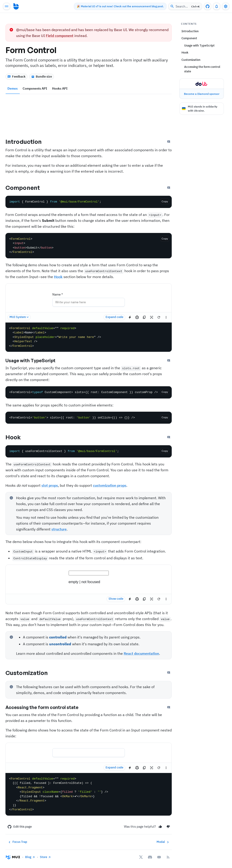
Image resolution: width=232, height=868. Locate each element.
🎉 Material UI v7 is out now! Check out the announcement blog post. (118, 6)
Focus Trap (17, 842)
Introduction (27, 142)
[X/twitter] (141, 857)
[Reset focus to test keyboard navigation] (152, 317)
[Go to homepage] (16, 6)
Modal (163, 842)
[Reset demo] (159, 317)
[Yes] (160, 827)
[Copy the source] (144, 317)
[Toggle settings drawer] (226, 6)
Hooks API (60, 88)
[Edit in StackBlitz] (130, 317)
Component (27, 188)
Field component (60, 36)
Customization (30, 673)
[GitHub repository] (208, 6)
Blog (30, 857)
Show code (116, 599)
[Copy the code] (165, 201)
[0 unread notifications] (217, 6)
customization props (110, 485)
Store (45, 857)
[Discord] (150, 857)
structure (59, 529)
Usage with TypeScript (34, 361)
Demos (13, 88)
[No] (168, 827)
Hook (58, 277)
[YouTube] (159, 857)
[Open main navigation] (7, 6)
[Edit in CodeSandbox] (137, 317)
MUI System (19, 317)
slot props (50, 485)
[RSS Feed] (168, 857)
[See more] (166, 317)
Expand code (114, 317)
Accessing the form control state (46, 707)
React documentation (141, 653)
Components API (35, 88)
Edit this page (20, 827)
